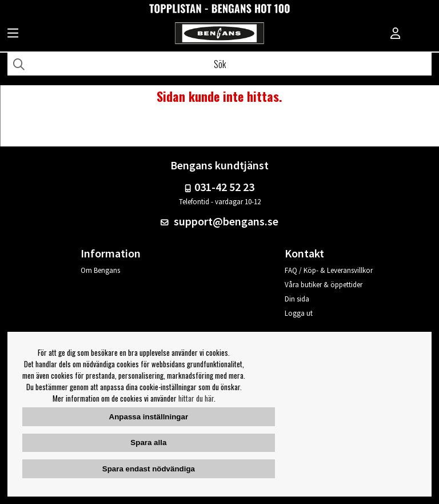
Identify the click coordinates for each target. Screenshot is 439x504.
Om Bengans (100, 270)
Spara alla (148, 443)
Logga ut (299, 313)
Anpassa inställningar (149, 417)
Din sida (297, 299)
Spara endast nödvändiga (149, 469)
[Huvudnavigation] (13, 34)
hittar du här (196, 398)
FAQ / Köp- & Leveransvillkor (329, 270)
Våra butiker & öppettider (324, 285)
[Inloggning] (396, 34)
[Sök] (219, 64)
